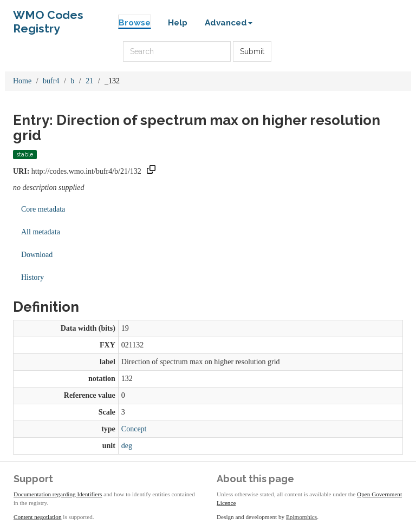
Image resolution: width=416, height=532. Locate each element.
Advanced (229, 23)
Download (37, 255)
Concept (134, 429)
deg (127, 446)
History (32, 277)
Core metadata (43, 209)
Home (22, 81)
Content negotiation (38, 517)
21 (89, 81)
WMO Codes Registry (48, 18)
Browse (135, 23)
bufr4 (51, 81)
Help (178, 23)
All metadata (41, 232)
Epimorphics (301, 517)
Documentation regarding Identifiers (58, 494)
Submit (252, 51)
